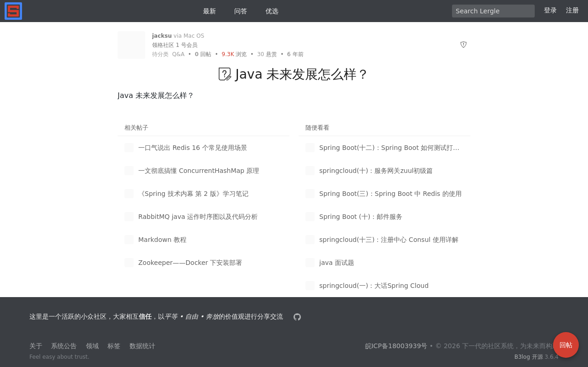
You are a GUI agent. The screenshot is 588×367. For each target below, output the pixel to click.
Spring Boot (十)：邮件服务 (361, 217)
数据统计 (142, 346)
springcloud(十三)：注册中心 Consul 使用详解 (389, 240)
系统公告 (64, 346)
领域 (92, 346)
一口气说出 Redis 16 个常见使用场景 (193, 148)
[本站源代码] (298, 316)
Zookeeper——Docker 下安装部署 (190, 263)
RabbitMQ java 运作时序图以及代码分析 (198, 217)
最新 (206, 11)
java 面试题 (337, 263)
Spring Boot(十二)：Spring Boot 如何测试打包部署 (391, 148)
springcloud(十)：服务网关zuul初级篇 (376, 171)
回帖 (203, 54)
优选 (268, 11)
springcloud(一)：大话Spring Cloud (374, 286)
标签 (114, 346)
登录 (550, 10)
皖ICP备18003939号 (396, 346)
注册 (572, 10)
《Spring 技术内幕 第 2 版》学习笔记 (193, 194)
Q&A (178, 54)
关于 (36, 346)
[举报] (464, 45)
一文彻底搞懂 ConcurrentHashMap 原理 (199, 171)
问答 (237, 11)
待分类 (160, 54)
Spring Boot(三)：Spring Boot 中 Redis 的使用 (390, 194)
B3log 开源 (529, 357)
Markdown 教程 (162, 240)
